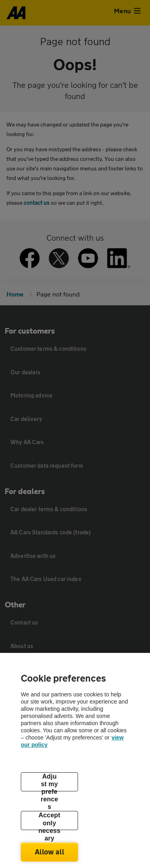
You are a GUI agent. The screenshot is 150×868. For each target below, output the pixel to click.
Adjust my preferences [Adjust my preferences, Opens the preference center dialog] (50, 782)
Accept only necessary (49, 821)
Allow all (49, 852)
